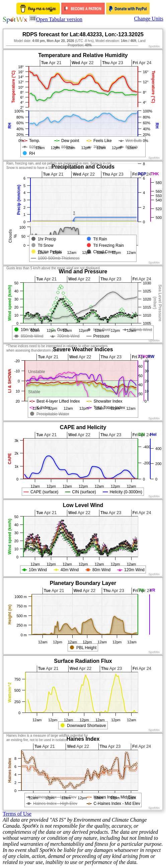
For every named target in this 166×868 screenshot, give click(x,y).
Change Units (149, 19)
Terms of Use (17, 814)
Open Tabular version (56, 19)
